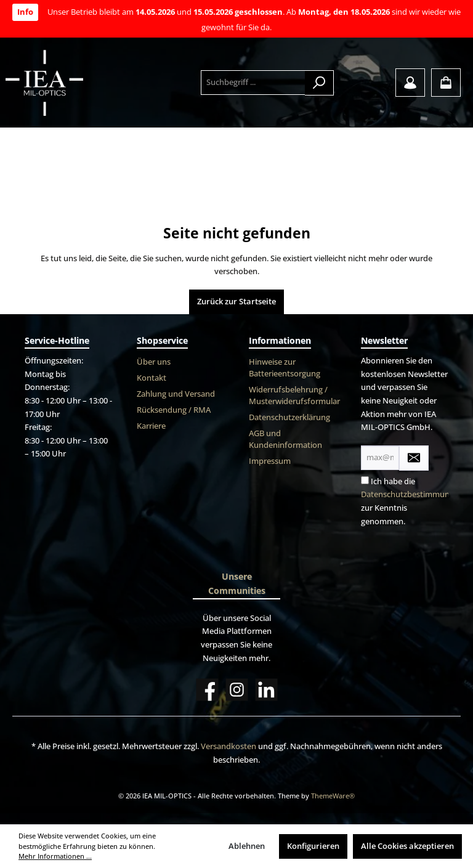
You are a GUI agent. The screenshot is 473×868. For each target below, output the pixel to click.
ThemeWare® (333, 796)
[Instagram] (237, 690)
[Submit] (414, 458)
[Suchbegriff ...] (253, 83)
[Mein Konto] (410, 83)
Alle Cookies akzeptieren (407, 846)
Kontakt (152, 378)
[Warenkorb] (446, 83)
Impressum (270, 461)
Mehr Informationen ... (55, 856)
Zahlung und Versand (176, 394)
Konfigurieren (313, 846)
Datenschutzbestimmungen (412, 494)
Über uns (154, 362)
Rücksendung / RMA (174, 410)
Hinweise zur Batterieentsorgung (285, 368)
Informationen (280, 340)
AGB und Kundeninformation (285, 439)
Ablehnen (247, 846)
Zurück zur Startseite (236, 302)
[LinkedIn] (266, 690)
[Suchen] (319, 83)
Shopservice (162, 340)
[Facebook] (207, 690)
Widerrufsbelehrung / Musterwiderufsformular (294, 395)
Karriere (151, 426)
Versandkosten (228, 746)
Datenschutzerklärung (289, 417)
